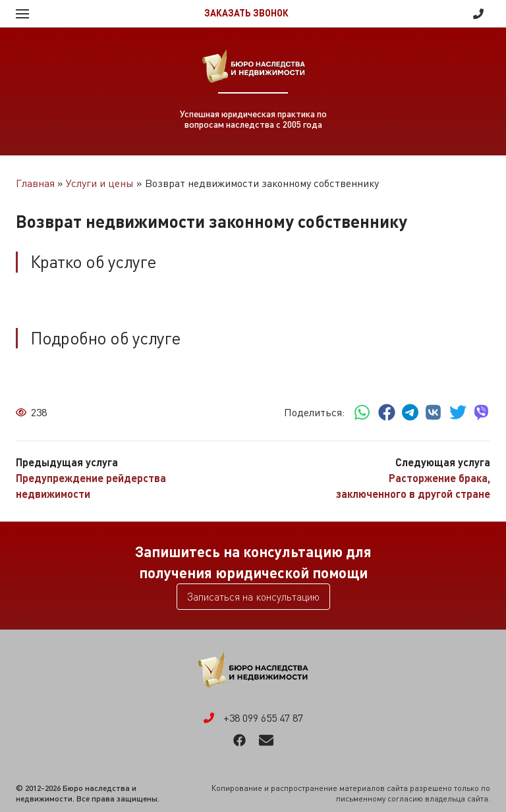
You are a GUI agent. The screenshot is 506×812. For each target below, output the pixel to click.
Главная (35, 183)
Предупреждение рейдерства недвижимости (91, 486)
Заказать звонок (246, 13)
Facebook (239, 740)
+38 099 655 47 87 (478, 14)
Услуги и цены (100, 183)
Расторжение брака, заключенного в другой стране (413, 486)
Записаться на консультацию (253, 597)
